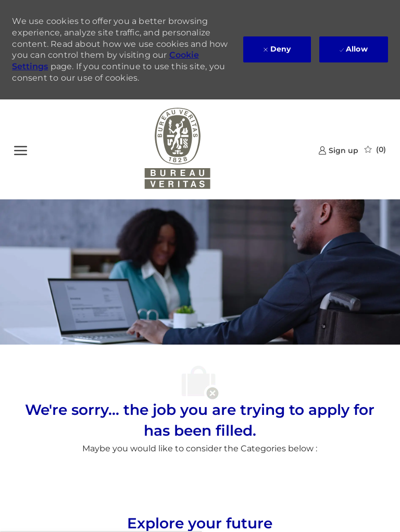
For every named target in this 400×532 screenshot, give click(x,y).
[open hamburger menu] (21, 149)
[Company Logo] (178, 149)
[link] (338, 150)
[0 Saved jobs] (375, 149)
